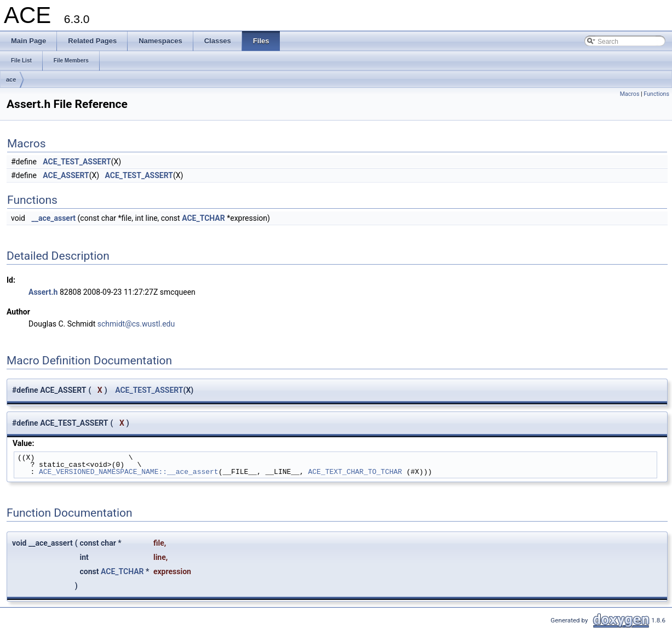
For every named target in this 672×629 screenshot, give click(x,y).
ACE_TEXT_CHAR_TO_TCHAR (355, 472)
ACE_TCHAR (203, 218)
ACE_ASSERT (66, 175)
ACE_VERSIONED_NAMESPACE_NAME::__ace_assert (129, 472)
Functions (656, 94)
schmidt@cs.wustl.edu (136, 324)
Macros (630, 94)
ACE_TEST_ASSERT (77, 162)
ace (11, 79)
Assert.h (43, 292)
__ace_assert (53, 218)
